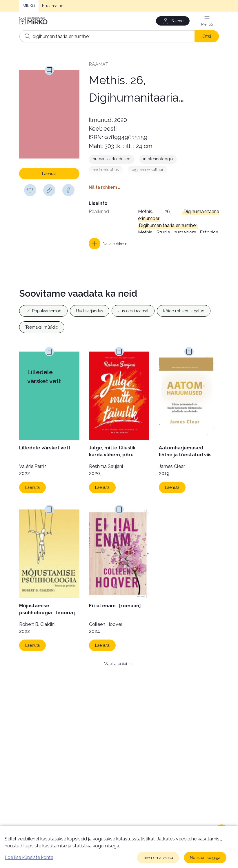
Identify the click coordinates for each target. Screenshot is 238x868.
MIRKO (29, 6)
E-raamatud (53, 6)
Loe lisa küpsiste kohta (29, 857)
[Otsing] (119, 36)
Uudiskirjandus (90, 311)
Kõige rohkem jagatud (184, 311)
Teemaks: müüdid (42, 327)
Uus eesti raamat (133, 311)
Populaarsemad (43, 311)
